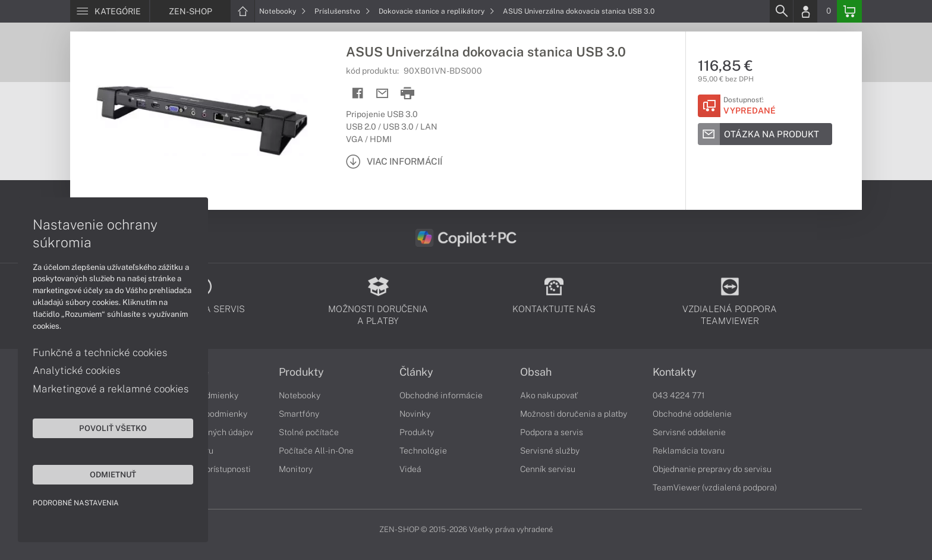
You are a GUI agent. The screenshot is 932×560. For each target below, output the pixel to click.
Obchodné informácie (441, 395)
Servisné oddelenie (689, 432)
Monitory (296, 469)
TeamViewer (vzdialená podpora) (715, 487)
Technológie (423, 451)
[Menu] (110, 11)
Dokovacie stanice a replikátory (437, 11)
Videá (410, 469)
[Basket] (849, 11)
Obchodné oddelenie (692, 414)
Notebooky (283, 11)
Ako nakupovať (549, 395)
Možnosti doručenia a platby (574, 414)
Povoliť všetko (113, 428)
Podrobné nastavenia (76, 503)
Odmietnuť (113, 474)
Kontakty (675, 372)
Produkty (301, 372)
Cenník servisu (548, 469)
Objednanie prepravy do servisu (712, 469)
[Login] (805, 11)
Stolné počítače (309, 432)
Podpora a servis (552, 432)
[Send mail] (382, 94)
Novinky (415, 414)
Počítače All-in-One (316, 451)
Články (416, 372)
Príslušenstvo (342, 11)
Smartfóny (299, 414)
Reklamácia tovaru (689, 451)
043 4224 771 (679, 395)
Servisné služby (550, 451)
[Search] (781, 11)
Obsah (536, 372)
